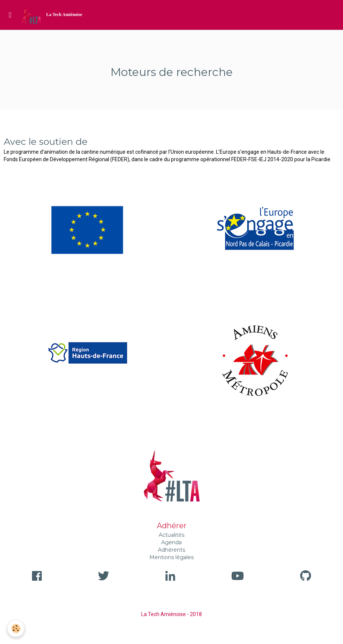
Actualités (171, 535)
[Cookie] (16, 629)
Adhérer (172, 526)
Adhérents (171, 550)
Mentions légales (171, 557)
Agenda (171, 542)
